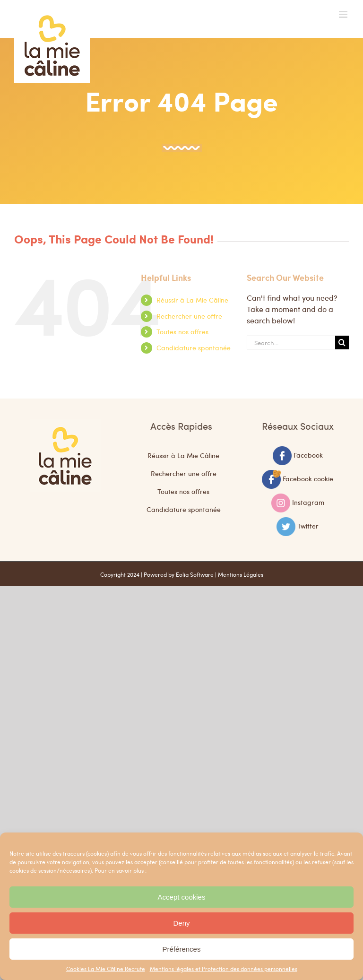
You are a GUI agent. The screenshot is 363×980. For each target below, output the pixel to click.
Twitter (308, 525)
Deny (181, 923)
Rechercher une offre (189, 316)
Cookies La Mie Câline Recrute (106, 969)
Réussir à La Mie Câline (192, 300)
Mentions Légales (241, 574)
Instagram (308, 502)
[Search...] (291, 343)
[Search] (342, 343)
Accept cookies (182, 897)
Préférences (182, 949)
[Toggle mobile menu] (344, 14)
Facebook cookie (308, 478)
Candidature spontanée (194, 347)
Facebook (308, 454)
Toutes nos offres (182, 331)
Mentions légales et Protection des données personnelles (224, 969)
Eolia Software (195, 574)
